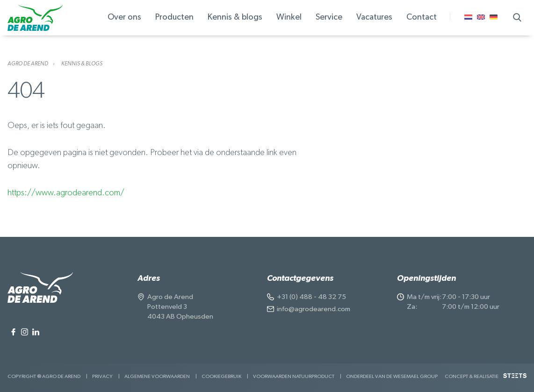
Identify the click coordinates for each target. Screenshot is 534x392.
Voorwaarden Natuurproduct (294, 376)
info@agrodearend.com (314, 309)
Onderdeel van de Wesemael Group (392, 376)
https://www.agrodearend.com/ (66, 193)
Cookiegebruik (221, 376)
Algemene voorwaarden (157, 376)
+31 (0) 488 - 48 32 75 (311, 297)
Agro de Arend (28, 64)
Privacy (102, 376)
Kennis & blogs (82, 64)
